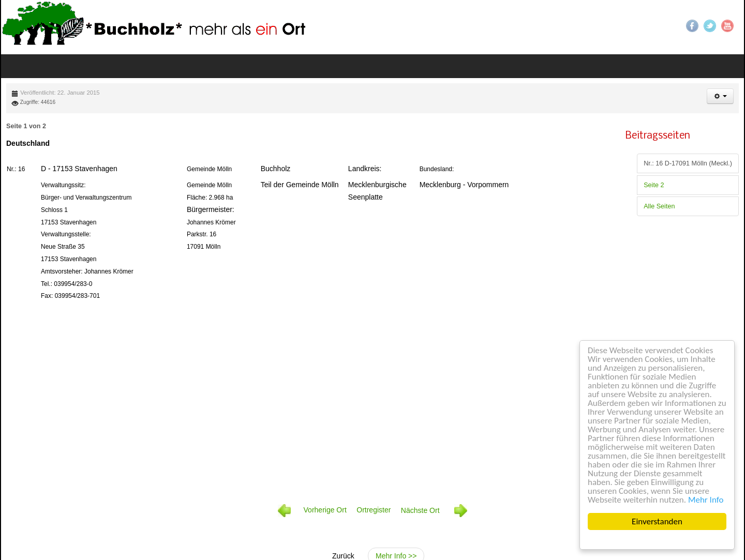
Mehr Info (706, 500)
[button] (720, 96)
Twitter (710, 26)
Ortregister (374, 510)
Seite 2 (654, 185)
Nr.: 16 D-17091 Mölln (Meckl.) (688, 163)
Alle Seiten (659, 206)
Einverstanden (657, 521)
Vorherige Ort (325, 510)
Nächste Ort (434, 510)
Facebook (692, 26)
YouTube (727, 26)
